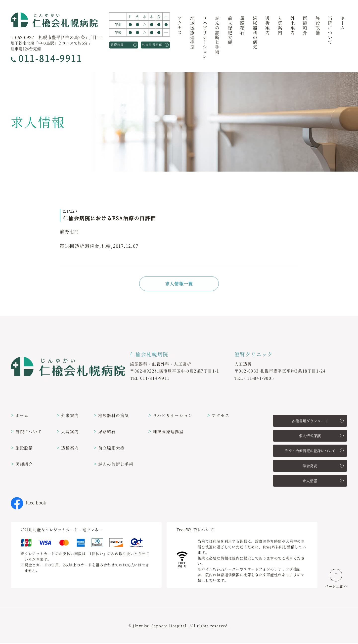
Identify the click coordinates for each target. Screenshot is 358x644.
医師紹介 (305, 26)
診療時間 (124, 45)
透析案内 (267, 26)
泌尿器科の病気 (255, 33)
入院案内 (280, 26)
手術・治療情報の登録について (314, 451)
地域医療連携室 (192, 33)
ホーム (343, 23)
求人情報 (323, 481)
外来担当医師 (155, 45)
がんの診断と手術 (217, 35)
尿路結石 (243, 26)
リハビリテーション (205, 38)
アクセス (180, 26)
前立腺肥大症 (230, 30)
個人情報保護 (321, 436)
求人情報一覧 (179, 284)
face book (28, 503)
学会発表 (323, 466)
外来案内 (292, 26)
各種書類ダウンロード (318, 421)
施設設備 (318, 26)
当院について (330, 30)
